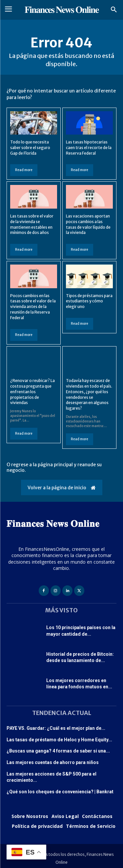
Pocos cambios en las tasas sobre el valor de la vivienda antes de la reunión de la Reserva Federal (33, 307)
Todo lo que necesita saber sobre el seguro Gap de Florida (30, 148)
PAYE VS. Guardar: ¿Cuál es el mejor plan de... (56, 728)
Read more (24, 170)
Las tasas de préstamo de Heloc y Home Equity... (59, 740)
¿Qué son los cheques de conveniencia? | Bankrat (60, 792)
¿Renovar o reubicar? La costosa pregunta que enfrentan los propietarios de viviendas (32, 392)
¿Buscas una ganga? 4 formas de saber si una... (58, 751)
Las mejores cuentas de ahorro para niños (53, 762)
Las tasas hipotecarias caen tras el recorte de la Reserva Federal (89, 148)
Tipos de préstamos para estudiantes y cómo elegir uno (89, 301)
